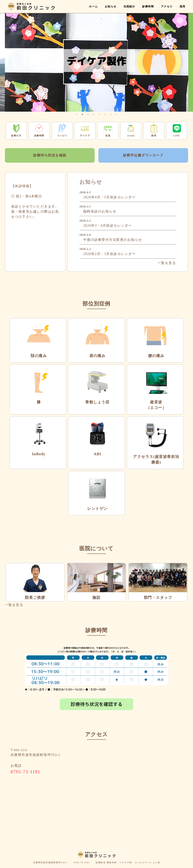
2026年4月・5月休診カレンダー (110, 197)
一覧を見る (167, 263)
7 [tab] (111, 114)
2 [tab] (82, 114)
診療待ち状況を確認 (50, 155)
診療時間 (148, 7)
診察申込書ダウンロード (143, 155)
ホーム (93, 7)
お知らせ (111, 7)
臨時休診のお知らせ (100, 211)
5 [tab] (99, 114)
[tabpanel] (97, 61)
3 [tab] (88, 114)
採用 (183, 7)
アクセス (167, 7)
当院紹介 (129, 7)
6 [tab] (105, 114)
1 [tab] (77, 114)
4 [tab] (94, 114)
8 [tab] (116, 114)
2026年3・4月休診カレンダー (108, 226)
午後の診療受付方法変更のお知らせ (113, 240)
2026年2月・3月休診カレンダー (110, 254)
